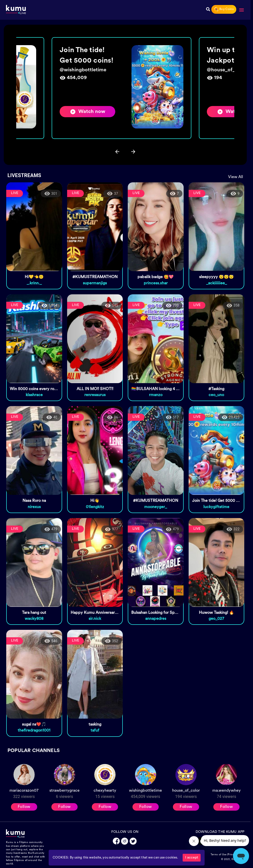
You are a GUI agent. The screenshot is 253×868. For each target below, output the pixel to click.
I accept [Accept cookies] (192, 858)
